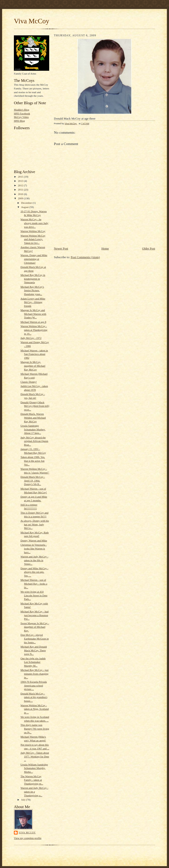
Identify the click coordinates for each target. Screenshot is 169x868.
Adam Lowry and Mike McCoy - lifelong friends (33, 302)
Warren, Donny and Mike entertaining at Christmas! (34, 259)
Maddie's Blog (22, 110)
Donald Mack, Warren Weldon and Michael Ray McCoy (33, 417)
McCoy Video (21, 117)
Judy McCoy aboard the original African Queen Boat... (34, 441)
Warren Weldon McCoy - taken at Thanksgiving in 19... (34, 330)
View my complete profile (28, 838)
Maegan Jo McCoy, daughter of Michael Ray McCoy (33, 366)
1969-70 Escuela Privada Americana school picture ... (34, 685)
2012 (21, 185)
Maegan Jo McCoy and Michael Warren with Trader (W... (33, 314)
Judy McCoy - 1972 (31, 338)
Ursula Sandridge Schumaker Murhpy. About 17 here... (33, 429)
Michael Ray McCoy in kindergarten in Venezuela (33, 279)
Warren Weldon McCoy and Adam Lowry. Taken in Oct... (33, 239)
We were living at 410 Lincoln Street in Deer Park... (34, 595)
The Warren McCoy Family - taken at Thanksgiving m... (32, 780)
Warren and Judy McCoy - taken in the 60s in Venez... (34, 560)
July (24, 800)
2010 (21, 194)
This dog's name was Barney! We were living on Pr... (35, 729)
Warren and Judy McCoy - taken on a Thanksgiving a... (34, 791)
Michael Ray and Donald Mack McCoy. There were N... (34, 650)
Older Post (149, 248)
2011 (21, 190)
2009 (21, 198)
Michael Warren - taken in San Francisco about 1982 (34, 354)
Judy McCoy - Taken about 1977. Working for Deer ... (35, 756)
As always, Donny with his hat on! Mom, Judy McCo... (35, 524)
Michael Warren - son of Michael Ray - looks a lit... (34, 584)
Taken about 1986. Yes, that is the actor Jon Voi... (33, 461)
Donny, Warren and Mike (34, 540)
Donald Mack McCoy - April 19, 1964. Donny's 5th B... (33, 480)
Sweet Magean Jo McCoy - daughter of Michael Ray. (35, 627)
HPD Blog (19, 121)
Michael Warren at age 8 (33, 322)
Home (105, 248)
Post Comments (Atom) (85, 257)
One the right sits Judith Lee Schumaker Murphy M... (33, 662)
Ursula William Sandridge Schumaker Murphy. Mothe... (34, 768)
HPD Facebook (22, 113)
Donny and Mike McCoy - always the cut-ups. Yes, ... (34, 572)
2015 (21, 177)
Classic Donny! (29, 382)
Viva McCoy (32, 21)
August (25, 207)
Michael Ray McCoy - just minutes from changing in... (34, 674)
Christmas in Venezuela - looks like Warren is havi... (34, 548)
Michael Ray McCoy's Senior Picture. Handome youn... (32, 290)
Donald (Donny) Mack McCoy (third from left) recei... (35, 406)
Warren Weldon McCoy (33, 231)
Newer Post (61, 248)
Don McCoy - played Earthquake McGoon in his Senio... (35, 638)
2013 (21, 181)
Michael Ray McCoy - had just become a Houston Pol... (34, 615)
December (27, 203)
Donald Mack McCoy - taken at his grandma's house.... (34, 697)
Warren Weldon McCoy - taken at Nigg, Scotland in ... (35, 709)
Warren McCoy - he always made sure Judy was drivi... (34, 223)
